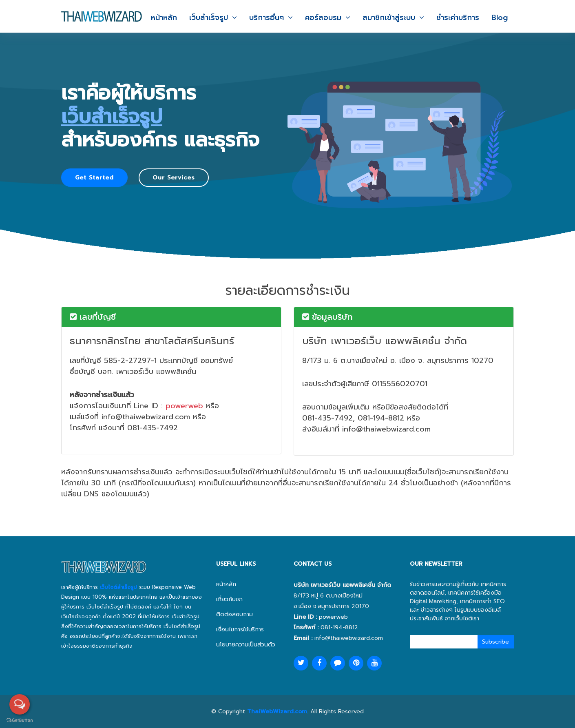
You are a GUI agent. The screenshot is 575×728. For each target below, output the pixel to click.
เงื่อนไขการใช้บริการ (240, 630)
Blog (500, 18)
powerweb (184, 406)
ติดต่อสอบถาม (234, 614)
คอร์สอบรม (323, 18)
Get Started (94, 178)
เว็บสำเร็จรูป (209, 18)
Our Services (174, 178)
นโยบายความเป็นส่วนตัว (246, 645)
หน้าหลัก (164, 18)
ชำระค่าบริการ (458, 18)
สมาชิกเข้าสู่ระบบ (389, 18)
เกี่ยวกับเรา (229, 599)
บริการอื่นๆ (266, 18)
